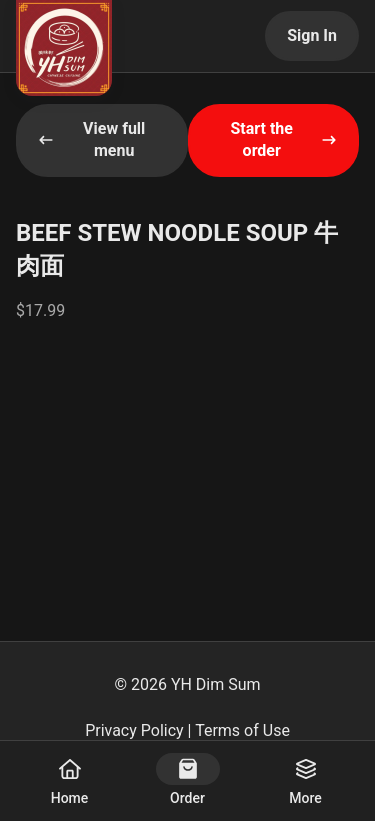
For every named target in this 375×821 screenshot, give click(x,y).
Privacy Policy (134, 730)
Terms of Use (242, 730)
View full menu (91, 139)
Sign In (312, 35)
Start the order (283, 139)
